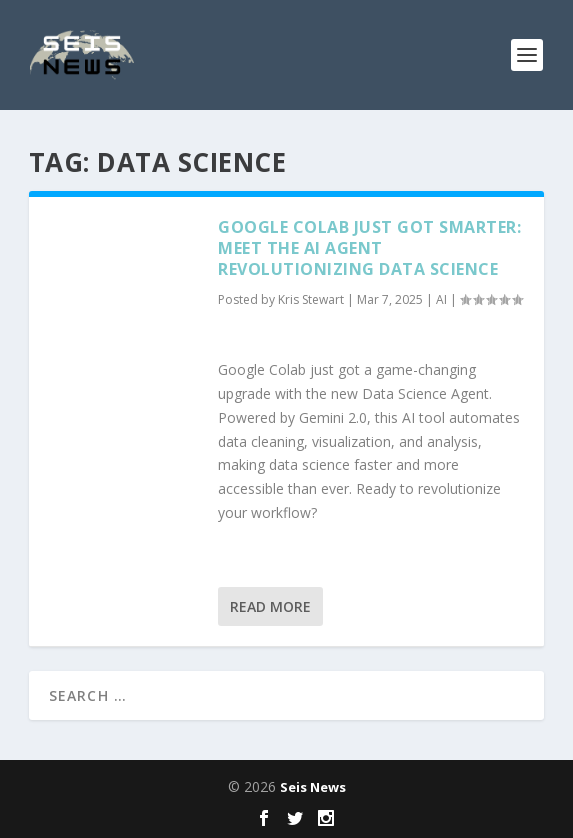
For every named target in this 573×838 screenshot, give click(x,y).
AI (441, 299)
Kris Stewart (311, 299)
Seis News (313, 787)
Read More (270, 606)
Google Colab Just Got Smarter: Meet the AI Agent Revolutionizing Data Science (369, 248)
